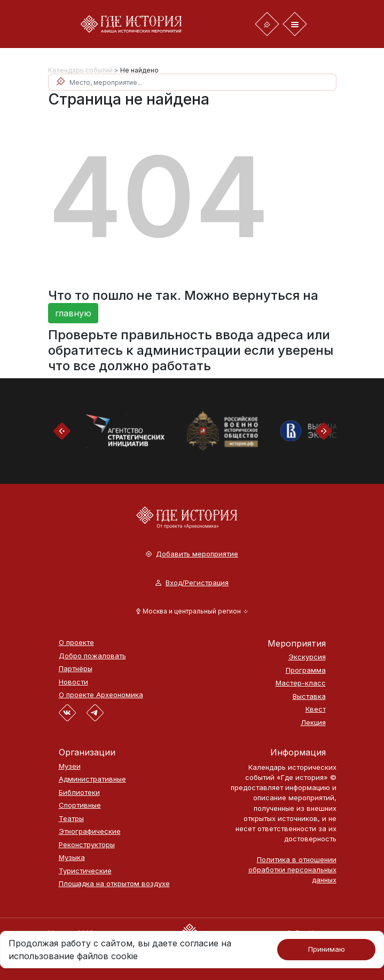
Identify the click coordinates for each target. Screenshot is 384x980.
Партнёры (76, 669)
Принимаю (327, 949)
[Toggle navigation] (267, 24)
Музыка (72, 858)
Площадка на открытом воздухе (114, 884)
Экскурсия (307, 657)
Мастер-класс (301, 683)
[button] (192, 611)
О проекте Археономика (101, 695)
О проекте (76, 643)
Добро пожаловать (92, 656)
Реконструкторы (87, 845)
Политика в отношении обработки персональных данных (292, 870)
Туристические (85, 871)
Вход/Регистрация (192, 583)
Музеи (70, 766)
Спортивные (80, 805)
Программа (306, 670)
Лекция (313, 723)
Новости (73, 682)
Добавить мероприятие (192, 554)
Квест (316, 709)
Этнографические (90, 831)
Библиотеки (79, 792)
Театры (71, 819)
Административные (92, 779)
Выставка (309, 696)
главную (73, 313)
